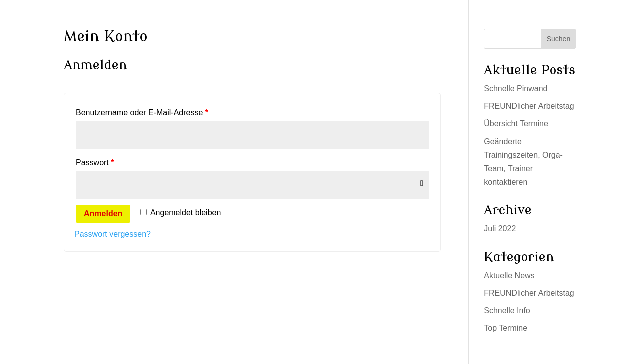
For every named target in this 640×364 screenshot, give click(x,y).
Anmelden (103, 214)
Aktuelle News (509, 276)
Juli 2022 (500, 229)
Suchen (559, 39)
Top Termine (506, 328)
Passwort (95, 163)
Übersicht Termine (516, 124)
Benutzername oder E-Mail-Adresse (142, 113)
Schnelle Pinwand (516, 89)
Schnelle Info (507, 311)
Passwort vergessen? (113, 234)
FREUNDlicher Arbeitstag (529, 106)
